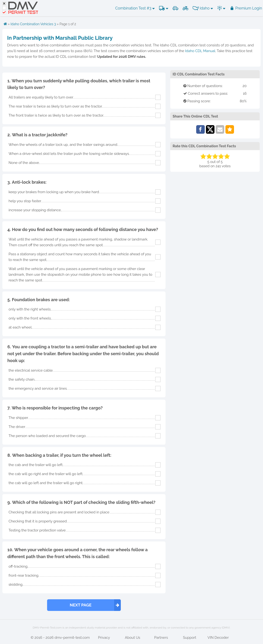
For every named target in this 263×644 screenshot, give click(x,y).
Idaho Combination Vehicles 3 (33, 24)
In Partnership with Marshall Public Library (60, 38)
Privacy (104, 638)
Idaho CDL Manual (200, 51)
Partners (161, 638)
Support (190, 638)
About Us (132, 638)
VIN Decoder (218, 638)
